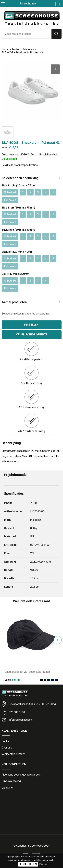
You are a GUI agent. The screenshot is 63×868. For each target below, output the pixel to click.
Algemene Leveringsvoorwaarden (21, 775)
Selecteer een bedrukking (20, 178)
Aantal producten (14, 302)
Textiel (16, 49)
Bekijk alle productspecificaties (21, 165)
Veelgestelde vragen (13, 754)
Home (5, 49)
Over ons (7, 748)
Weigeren (43, 864)
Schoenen (28, 49)
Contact (6, 741)
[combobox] (27, 34)
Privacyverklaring (11, 781)
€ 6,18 (12, 680)
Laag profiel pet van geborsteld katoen (27, 672)
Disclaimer (8, 788)
